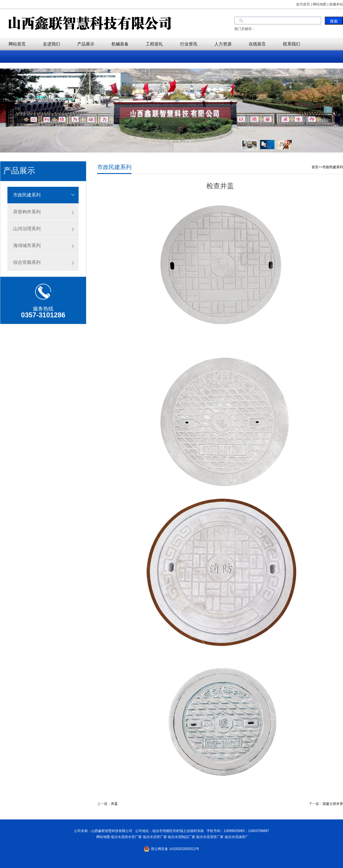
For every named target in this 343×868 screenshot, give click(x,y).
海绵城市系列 (27, 245)
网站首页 (17, 44)
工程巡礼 (154, 44)
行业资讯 (189, 44)
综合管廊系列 (27, 262)
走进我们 (51, 44)
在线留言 (257, 44)
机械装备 (120, 44)
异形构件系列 (27, 212)
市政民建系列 (27, 195)
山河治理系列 (27, 229)
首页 (315, 167)
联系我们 (292, 44)
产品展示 (86, 44)
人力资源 (223, 44)
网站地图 (102, 837)
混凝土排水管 (333, 804)
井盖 (114, 804)
